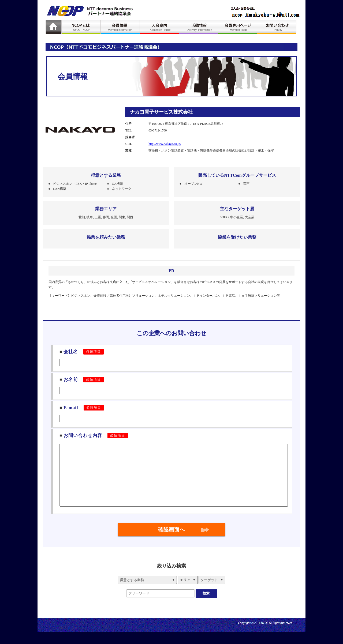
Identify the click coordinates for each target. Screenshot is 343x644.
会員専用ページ (238, 27)
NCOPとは (81, 27)
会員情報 (120, 27)
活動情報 (199, 27)
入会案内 (159, 27)
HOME (54, 27)
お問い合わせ (277, 27)
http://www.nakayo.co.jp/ (165, 144)
